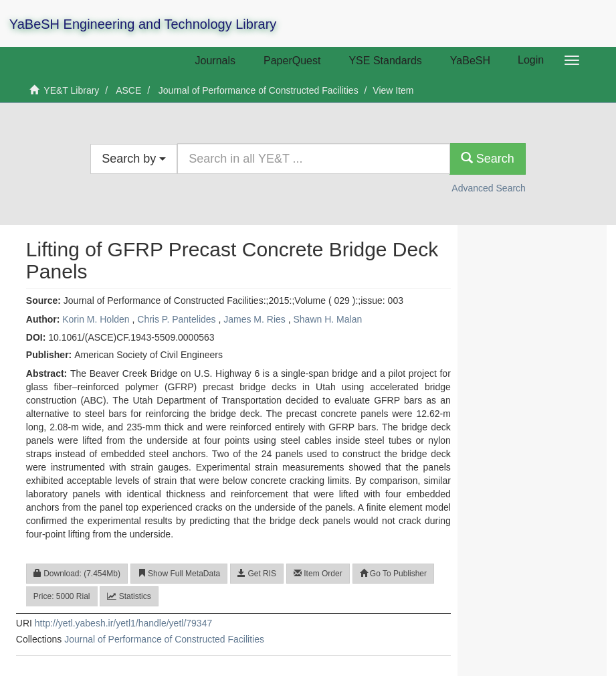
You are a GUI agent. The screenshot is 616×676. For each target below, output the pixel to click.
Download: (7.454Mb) (77, 574)
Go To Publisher (394, 574)
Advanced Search (489, 188)
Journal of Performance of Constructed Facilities (259, 90)
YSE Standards (385, 61)
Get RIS (257, 574)
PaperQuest (292, 61)
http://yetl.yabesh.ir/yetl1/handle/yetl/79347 (123, 623)
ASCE (128, 90)
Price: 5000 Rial (62, 596)
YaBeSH (470, 61)
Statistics (129, 596)
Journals (215, 61)
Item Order (318, 574)
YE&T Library (71, 90)
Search (488, 158)
